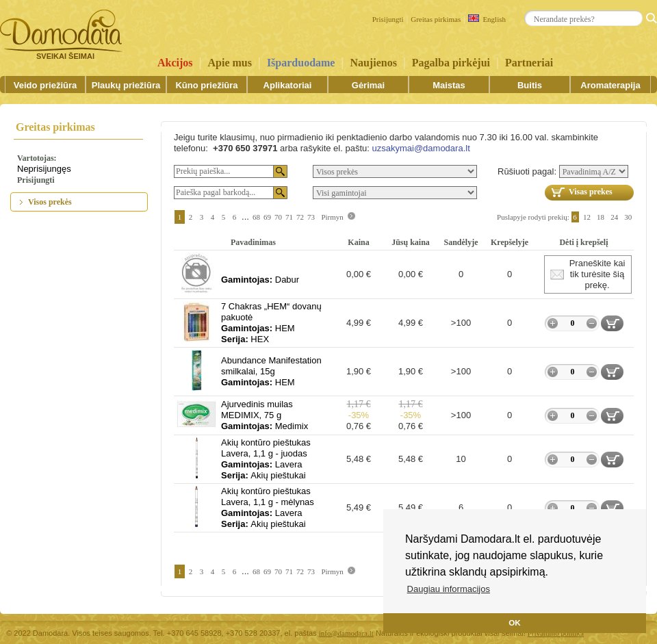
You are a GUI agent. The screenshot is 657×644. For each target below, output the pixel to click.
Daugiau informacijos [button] (449, 589)
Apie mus (230, 63)
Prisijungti (388, 19)
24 (614, 217)
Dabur (260, 280)
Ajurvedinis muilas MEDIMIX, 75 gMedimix (265, 415)
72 (300, 217)
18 (601, 217)
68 (256, 217)
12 (587, 217)
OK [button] (515, 622)
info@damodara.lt (346, 633)
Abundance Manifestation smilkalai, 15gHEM (271, 371)
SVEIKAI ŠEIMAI (65, 56)
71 (289, 217)
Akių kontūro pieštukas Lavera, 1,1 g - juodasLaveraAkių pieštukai (266, 459)
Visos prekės (50, 202)
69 (267, 217)
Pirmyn (332, 217)
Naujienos (373, 63)
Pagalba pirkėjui (451, 63)
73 (311, 217)
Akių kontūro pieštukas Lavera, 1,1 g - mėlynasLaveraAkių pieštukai (268, 507)
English (487, 19)
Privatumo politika (556, 633)
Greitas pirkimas (436, 19)
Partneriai (529, 63)
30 (629, 217)
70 (278, 217)
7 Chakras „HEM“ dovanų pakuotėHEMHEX (271, 323)
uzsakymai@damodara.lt (421, 148)
